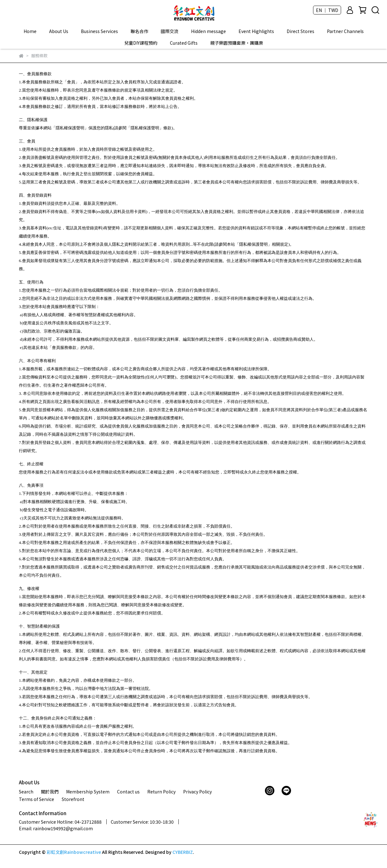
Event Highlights (256, 31)
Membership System (88, 792)
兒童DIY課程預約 (141, 43)
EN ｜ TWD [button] (327, 10)
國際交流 (170, 31)
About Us (59, 31)
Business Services (99, 31)
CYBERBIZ (183, 852)
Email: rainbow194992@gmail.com (56, 828)
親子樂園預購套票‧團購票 (237, 43)
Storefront (73, 799)
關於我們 (50, 792)
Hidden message (208, 31)
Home (30, 31)
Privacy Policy (197, 792)
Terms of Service (36, 799)
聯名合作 (139, 31)
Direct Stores (300, 31)
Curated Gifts (184, 43)
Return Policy (161, 792)
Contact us (128, 792)
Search (26, 792)
